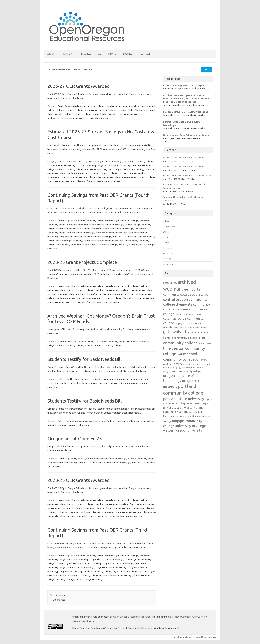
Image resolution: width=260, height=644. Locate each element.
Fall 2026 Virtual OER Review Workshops (186, 112)
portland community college (77, 114)
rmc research (54, 467)
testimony (104, 383)
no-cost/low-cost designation (99, 169)
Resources (85, 54)
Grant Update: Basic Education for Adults (186, 135)
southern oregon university (132, 173)
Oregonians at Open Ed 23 (75, 439)
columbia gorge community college (123, 106)
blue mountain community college (87, 221)
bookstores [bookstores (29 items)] (200, 294)
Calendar (68, 54)
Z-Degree (127, 54)
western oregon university (110, 181)
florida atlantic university (142, 504)
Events (61, 342)
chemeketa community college (138, 161)
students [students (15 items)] (199, 412)
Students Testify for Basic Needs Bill (85, 359)
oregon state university (71, 237)
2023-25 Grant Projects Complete (82, 262)
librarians (75, 379)
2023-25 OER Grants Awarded (79, 480)
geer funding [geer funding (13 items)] (201, 327)
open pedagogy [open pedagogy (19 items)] (172, 367)
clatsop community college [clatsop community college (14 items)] (188, 314)
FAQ (100, 54)
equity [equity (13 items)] (176, 327)
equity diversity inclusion (83, 459)
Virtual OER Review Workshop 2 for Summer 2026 (187, 167)
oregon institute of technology (132, 110)
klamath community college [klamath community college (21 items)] (180, 338)
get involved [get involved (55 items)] (175, 332)
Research (78, 161)
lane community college (122, 229)
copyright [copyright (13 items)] (179, 323)
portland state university (104, 114)
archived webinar (87, 342)
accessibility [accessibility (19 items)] (170, 283)
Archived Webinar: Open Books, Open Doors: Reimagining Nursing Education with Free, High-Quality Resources (187, 99)
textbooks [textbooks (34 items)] (171, 416)
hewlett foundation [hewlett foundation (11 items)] (200, 332)
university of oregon (99, 118)
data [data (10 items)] (186, 324)
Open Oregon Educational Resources (132, 617)
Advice (166, 221)
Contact (145, 54)
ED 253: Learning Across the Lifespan (184, 86)
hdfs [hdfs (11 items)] (188, 332)
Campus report (65, 161)
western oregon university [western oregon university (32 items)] (183, 430)
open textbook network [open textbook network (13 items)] (193, 368)
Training (167, 259)
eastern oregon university (118, 165)
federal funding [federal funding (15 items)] (187, 327)
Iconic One (179, 637)
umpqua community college (61, 181)
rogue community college (130, 114)
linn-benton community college (111, 459)
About (51, 54)
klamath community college (96, 229)
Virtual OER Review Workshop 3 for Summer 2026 (187, 175)
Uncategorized (170, 264)
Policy (61, 379)
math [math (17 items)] (180, 354)
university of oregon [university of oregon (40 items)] (192, 426)
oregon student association (112, 421)
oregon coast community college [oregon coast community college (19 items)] (182, 371)
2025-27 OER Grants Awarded (79, 86)
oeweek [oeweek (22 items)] (179, 364)
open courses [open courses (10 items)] (190, 364)
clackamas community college (62, 165)
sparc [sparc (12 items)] (191, 412)
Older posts (57, 600)
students (93, 383)
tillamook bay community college (105, 177)
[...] (207, 89)
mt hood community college (69, 110)
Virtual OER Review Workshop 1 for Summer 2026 (187, 158)
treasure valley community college (139, 177)
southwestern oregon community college (67, 118)
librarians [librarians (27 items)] (205, 343)
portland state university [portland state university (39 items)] (184, 399)
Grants (112, 54)
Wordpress (211, 637)
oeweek (88, 345)
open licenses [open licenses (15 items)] (203, 364)
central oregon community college (88, 106)
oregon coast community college (100, 110)
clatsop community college (91, 165)
